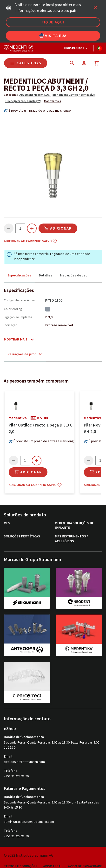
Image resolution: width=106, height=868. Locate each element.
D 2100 (59, 300)
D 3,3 (49, 317)
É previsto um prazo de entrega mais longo (40, 111)
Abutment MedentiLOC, (35, 95)
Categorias (26, 63)
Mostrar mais (53, 101)
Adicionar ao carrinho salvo (30, 241)
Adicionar (58, 228)
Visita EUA (53, 36)
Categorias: (11, 95)
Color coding (13, 309)
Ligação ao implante (18, 317)
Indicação (11, 325)
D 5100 (44, 792)
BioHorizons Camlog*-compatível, (74, 95)
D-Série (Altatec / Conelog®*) (23, 101)
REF (48, 300)
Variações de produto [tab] (25, 354)
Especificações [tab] (20, 275)
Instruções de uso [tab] (74, 275)
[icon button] (95, 8)
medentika (18, 792)
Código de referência (19, 300)
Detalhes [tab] (46, 275)
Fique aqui (53, 22)
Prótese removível (59, 325)
